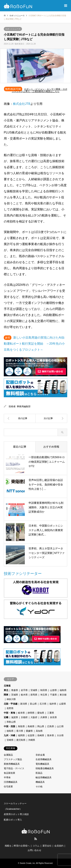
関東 (6, 695)
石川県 (43, 704)
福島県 (63, 690)
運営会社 (47, 846)
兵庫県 (44, 717)
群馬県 (34, 695)
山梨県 (62, 704)
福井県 (53, 704)
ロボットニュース (13, 29)
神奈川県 (11, 699)
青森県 (15, 690)
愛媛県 (29, 731)
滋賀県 (15, 717)
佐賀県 (31, 735)
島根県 (31, 726)
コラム (36, 846)
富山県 (33, 704)
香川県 (20, 731)
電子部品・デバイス (14, 768)
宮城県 (34, 690)
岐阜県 (21, 713)
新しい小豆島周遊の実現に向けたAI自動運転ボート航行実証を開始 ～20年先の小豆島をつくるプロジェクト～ (34, 344)
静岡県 (31, 713)
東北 (6, 690)
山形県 (53, 690)
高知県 (39, 731)
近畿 (6, 717)
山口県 (60, 726)
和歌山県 (11, 722)
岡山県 (41, 726)
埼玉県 (44, 695)
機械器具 (40, 782)
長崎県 (41, 735)
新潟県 (24, 704)
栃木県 (24, 695)
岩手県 (24, 690)
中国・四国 (9, 726)
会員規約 (59, 846)
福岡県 (21, 735)
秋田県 (44, 690)
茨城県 (15, 695)
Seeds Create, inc (27, 863)
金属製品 (8, 755)
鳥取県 (21, 726)
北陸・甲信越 (11, 704)
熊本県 (51, 735)
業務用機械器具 (12, 764)
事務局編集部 (24, 406)
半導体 (7, 778)
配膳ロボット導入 (13, 820)
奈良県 (53, 717)
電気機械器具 (42, 764)
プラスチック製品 (13, 759)
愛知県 (41, 713)
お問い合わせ (34, 850)
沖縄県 (32, 740)
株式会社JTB (22, 104)
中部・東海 (9, 713)
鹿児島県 (21, 740)
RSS (36, 839)
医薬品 (39, 773)
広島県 (51, 726)
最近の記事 (20, 447)
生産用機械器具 (44, 759)
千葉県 (53, 695)
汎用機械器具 (11, 782)
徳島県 (10, 731)
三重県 (51, 713)
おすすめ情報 (51, 447)
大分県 (60, 735)
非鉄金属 (40, 755)
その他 (39, 787)
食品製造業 (9, 773)
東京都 (63, 695)
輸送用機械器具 (44, 778)
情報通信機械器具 (45, 768)
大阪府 (34, 717)
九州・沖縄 (9, 735)
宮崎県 (10, 740)
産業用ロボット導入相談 (16, 814)
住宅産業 (8, 787)
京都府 (24, 717)
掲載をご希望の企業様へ (17, 846)
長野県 (10, 708)
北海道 (7, 686)
